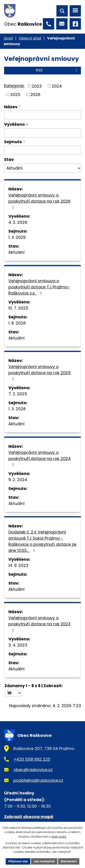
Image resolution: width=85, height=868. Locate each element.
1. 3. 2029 (17, 237)
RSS (57, 70)
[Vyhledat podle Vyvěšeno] (42, 133)
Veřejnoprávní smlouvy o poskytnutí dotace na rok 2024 (40, 458)
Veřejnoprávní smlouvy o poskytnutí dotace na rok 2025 (40, 372)
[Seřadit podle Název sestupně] (20, 108)
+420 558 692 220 (32, 759)
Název (11, 107)
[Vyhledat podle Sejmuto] (42, 150)
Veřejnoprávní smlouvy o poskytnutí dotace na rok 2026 (39, 201)
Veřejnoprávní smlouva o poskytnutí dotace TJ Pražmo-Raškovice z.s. (39, 287)
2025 (15, 95)
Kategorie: (14, 86)
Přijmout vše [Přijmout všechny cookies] (18, 861)
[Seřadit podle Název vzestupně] (20, 106)
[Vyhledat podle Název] (42, 115)
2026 (35, 95)
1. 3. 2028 (17, 409)
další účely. (59, 837)
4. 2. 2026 (18, 222)
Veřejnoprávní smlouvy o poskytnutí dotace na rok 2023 (39, 624)
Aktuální (16, 252)
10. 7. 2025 (18, 308)
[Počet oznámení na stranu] (13, 693)
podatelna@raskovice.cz (38, 780)
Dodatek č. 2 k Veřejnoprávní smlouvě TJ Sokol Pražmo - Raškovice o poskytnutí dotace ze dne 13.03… (42, 541)
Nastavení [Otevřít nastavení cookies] (69, 861)
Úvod (8, 38)
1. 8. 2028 (17, 323)
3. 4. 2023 (18, 645)
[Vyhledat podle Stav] (42, 168)
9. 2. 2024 (18, 480)
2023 (37, 86)
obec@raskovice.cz (33, 770)
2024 (57, 86)
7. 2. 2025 (18, 394)
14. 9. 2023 (18, 565)
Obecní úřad (30, 38)
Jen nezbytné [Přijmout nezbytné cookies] (44, 861)
